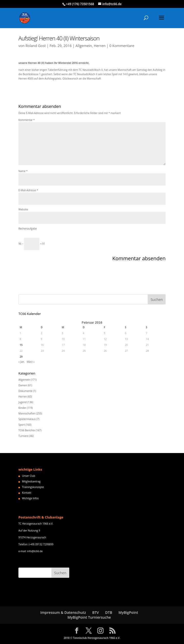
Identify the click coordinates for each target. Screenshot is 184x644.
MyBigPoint (128, 612)
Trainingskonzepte (33, 487)
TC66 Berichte (27, 430)
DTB (108, 612)
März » (31, 362)
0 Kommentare (122, 46)
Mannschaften (27, 413)
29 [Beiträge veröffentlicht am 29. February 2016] (21, 357)
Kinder (22, 408)
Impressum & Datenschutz (63, 612)
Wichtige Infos (30, 498)
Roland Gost (36, 46)
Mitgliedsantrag (31, 481)
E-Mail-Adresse (28, 190)
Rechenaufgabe (28, 229)
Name (23, 171)
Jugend (22, 402)
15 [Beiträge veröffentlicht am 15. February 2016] (21, 345)
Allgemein (84, 46)
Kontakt (27, 493)
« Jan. (22, 362)
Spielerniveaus (27, 419)
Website (23, 209)
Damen (23, 385)
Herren (100, 46)
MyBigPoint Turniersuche (89, 617)
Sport (22, 425)
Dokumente (25, 391)
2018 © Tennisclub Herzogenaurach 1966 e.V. (92, 638)
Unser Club (29, 476)
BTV (96, 612)
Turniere (24, 436)
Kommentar (27, 120)
